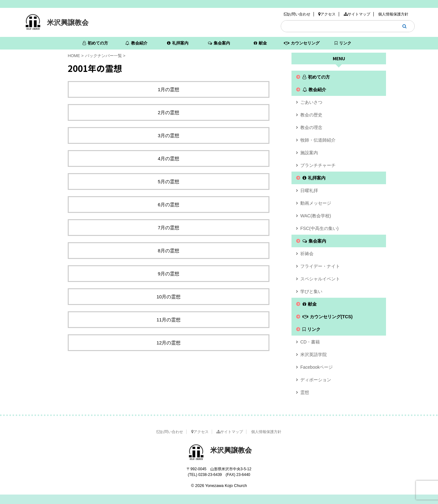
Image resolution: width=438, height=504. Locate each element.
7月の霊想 (169, 228)
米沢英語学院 (314, 355)
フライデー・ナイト (320, 266)
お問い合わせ (297, 14)
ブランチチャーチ (318, 165)
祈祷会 (307, 254)
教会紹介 (136, 43)
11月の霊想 (169, 320)
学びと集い (311, 291)
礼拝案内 (178, 43)
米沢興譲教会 (68, 23)
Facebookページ (317, 367)
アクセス (327, 14)
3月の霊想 (169, 135)
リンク (343, 43)
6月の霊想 (169, 205)
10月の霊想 (169, 297)
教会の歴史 (311, 115)
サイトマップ (357, 14)
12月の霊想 (169, 343)
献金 (260, 43)
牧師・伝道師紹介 (318, 140)
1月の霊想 (169, 89)
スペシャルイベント (320, 279)
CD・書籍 (310, 342)
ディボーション (316, 380)
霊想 (305, 392)
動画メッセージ (316, 203)
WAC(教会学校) (316, 216)
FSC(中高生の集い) (319, 228)
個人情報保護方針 (393, 14)
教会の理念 (311, 127)
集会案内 (219, 43)
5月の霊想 (169, 182)
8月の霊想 (169, 251)
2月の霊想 (169, 112)
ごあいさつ (311, 102)
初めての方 (95, 43)
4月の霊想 (169, 158)
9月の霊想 (169, 274)
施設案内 (309, 153)
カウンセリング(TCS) (302, 45)
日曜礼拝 (309, 190)
